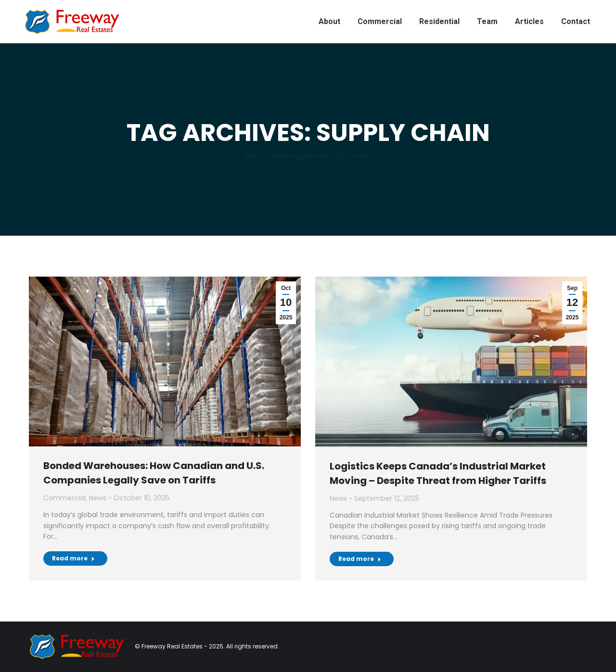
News (98, 498)
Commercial (64, 498)
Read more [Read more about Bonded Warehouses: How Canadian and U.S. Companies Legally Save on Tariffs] (73, 558)
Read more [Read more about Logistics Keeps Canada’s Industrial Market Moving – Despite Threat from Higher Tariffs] (360, 559)
